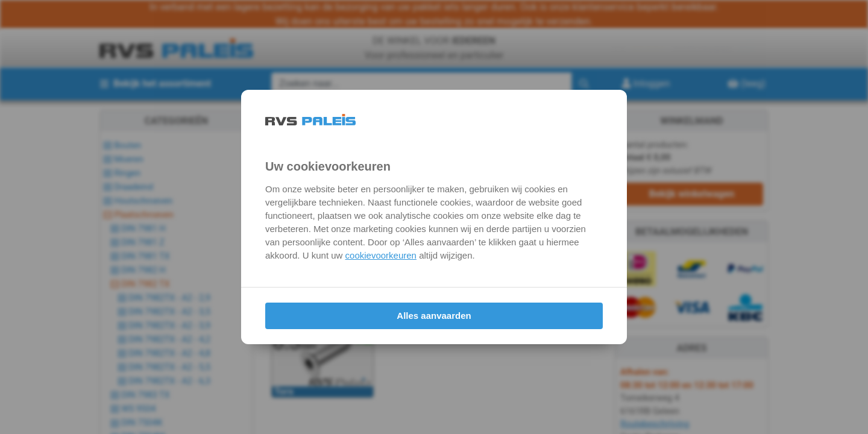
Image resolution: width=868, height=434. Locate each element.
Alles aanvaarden (434, 316)
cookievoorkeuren (381, 255)
